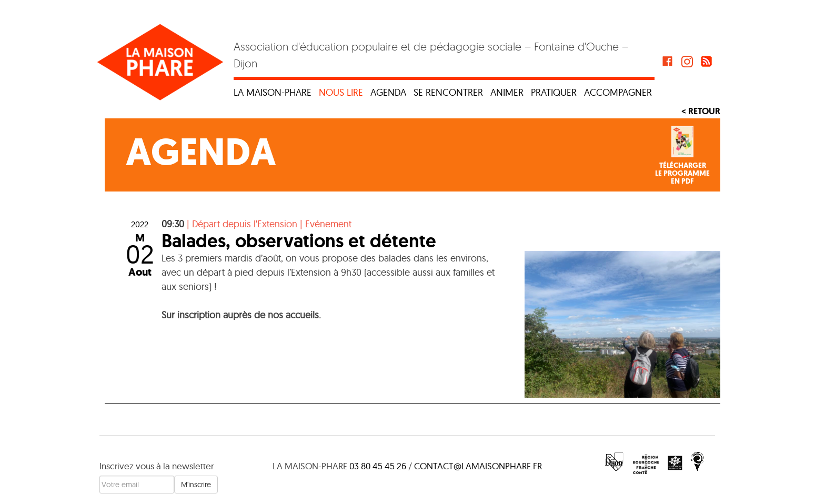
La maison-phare (273, 92)
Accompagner (618, 92)
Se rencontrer (448, 92)
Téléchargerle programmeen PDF (682, 174)
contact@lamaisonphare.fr (478, 466)
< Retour (701, 111)
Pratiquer (554, 92)
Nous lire (341, 92)
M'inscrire (196, 485)
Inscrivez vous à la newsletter (157, 466)
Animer (507, 92)
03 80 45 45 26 (378, 466)
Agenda (388, 92)
